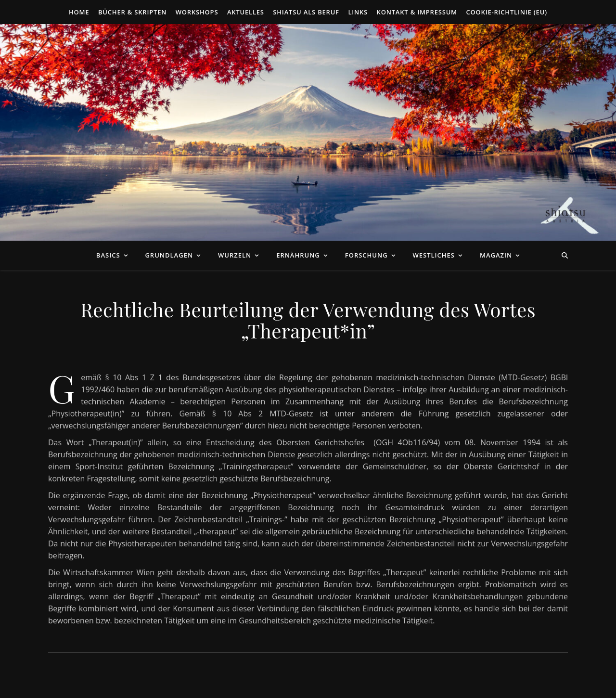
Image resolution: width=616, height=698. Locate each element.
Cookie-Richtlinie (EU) (507, 12)
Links (358, 12)
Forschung (366, 255)
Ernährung (298, 255)
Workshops (197, 12)
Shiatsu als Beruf (306, 12)
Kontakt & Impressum (417, 12)
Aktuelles (246, 12)
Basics (108, 255)
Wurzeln (235, 255)
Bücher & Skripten (132, 12)
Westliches (434, 255)
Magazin (496, 255)
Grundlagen (169, 255)
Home (79, 12)
